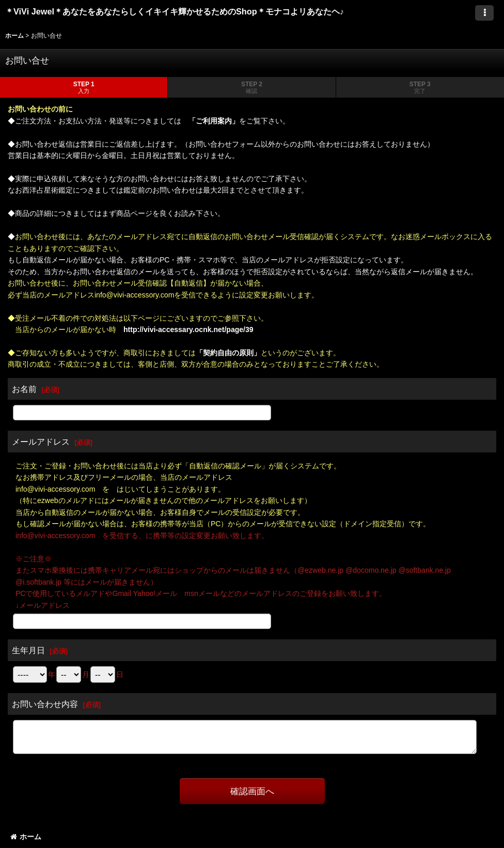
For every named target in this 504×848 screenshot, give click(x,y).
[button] (484, 13)
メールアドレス (41, 442)
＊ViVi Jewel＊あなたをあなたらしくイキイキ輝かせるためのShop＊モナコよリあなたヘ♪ (184, 11)
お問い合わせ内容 (45, 704)
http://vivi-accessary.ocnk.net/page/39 (188, 329)
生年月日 (28, 650)
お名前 (24, 389)
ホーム (26, 837)
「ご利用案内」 (214, 121)
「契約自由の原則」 (228, 353)
